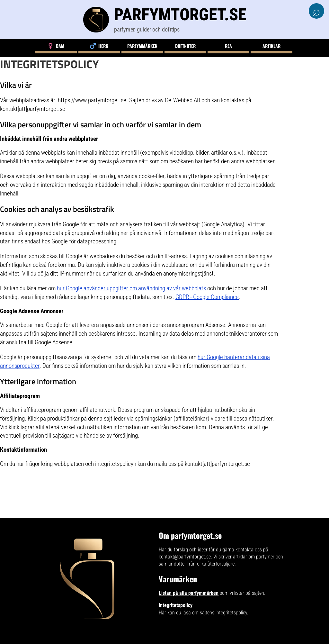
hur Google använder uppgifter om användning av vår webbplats (131, 288)
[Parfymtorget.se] (165, 20)
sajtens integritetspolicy (223, 613)
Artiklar (271, 46)
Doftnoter (185, 46)
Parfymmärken (142, 46)
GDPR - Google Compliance (207, 297)
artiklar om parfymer (254, 557)
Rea (228, 46)
